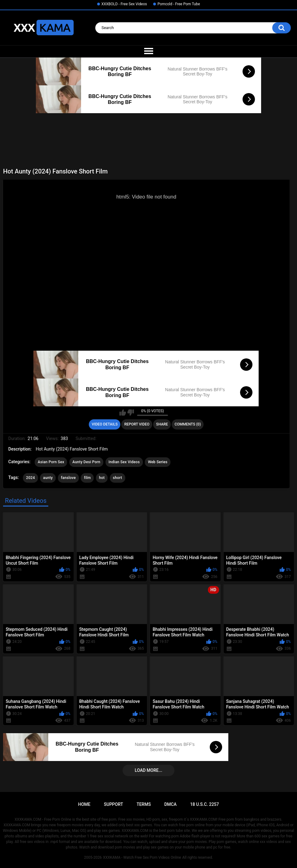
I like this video (123, 413)
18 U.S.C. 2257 (204, 804)
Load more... (149, 770)
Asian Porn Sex (51, 462)
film (87, 478)
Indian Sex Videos (124, 462)
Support (114, 804)
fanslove (68, 478)
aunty (48, 478)
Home (84, 804)
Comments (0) (188, 424)
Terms (144, 804)
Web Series (158, 462)
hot (102, 478)
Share (162, 424)
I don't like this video (131, 413)
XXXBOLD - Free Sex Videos (124, 4)
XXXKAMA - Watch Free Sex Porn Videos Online (142, 857)
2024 (30, 478)
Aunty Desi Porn (86, 462)
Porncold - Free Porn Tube (179, 4)
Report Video (137, 424)
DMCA (170, 804)
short (118, 478)
